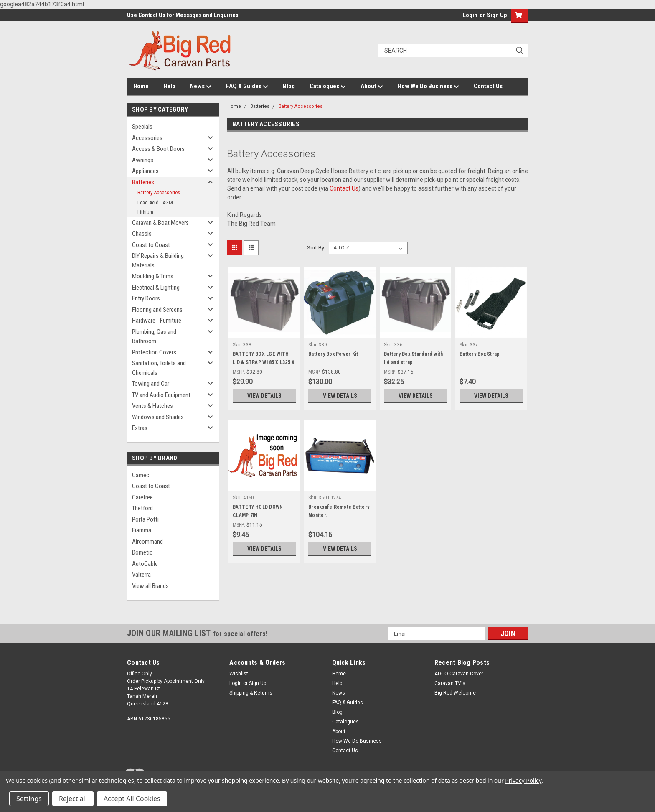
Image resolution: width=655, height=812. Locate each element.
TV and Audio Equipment (161, 395)
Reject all (73, 799)
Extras (140, 428)
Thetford (142, 508)
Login (470, 15)
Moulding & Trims (153, 276)
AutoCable (145, 564)
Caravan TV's (450, 683)
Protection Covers (154, 352)
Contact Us (488, 86)
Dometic (142, 552)
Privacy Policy (523, 780)
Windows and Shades (158, 417)
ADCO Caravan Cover (459, 674)
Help (169, 86)
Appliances (145, 171)
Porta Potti (145, 519)
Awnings (143, 160)
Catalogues (328, 87)
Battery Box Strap (480, 354)
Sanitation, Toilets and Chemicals (159, 368)
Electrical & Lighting (156, 288)
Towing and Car (151, 384)
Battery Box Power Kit (333, 354)
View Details (264, 396)
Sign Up (497, 15)
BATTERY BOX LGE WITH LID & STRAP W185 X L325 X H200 (264, 362)
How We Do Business (428, 87)
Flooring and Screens (157, 310)
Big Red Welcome (455, 693)
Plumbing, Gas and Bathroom (154, 337)
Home (141, 86)
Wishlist (239, 674)
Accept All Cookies (132, 799)
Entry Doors (146, 298)
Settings (29, 799)
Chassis (142, 234)
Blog (289, 86)
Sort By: (316, 248)
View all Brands (150, 586)
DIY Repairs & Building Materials (158, 261)
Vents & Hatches (152, 406)
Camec (141, 475)
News (201, 87)
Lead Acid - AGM (155, 202)
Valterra (141, 575)
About (372, 87)
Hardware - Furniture (157, 321)
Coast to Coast (151, 245)
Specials (142, 127)
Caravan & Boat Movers (160, 223)
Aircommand (147, 542)
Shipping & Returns (251, 693)
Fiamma (142, 530)
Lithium (145, 212)
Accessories (147, 138)
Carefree (142, 497)
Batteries (143, 182)
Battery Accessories (159, 192)
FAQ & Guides (247, 87)
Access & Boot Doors (158, 149)
